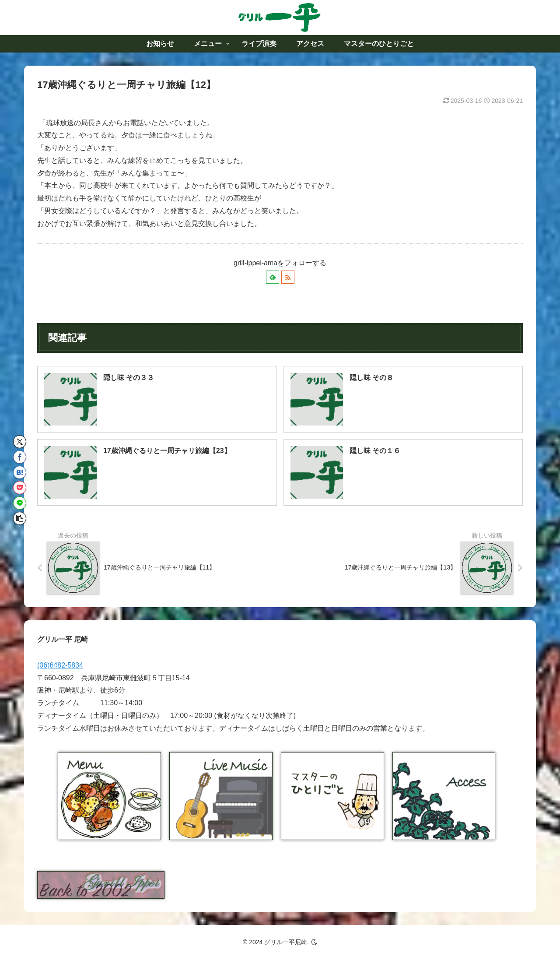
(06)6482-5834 (60, 665)
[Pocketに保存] (20, 488)
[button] (20, 518)
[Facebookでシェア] (20, 457)
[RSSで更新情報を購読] (288, 277)
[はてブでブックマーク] (20, 472)
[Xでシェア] (20, 442)
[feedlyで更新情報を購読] (273, 277)
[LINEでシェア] (20, 503)
